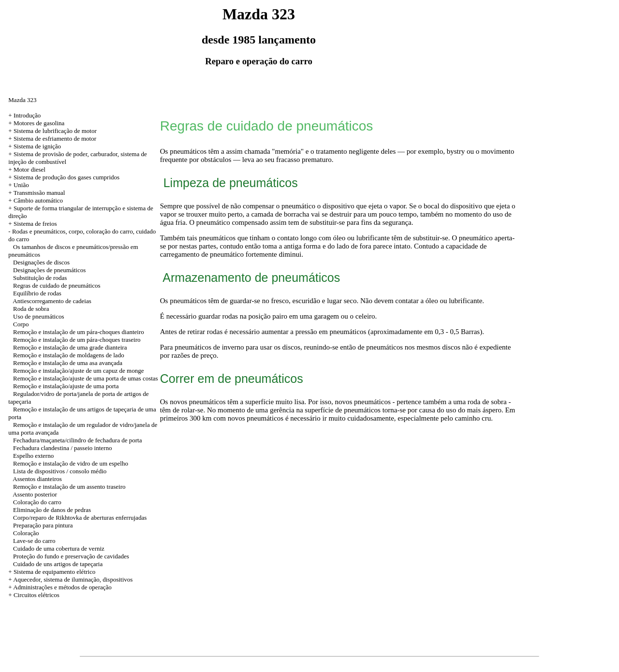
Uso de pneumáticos (38, 316)
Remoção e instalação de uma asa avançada (68, 363)
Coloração (26, 533)
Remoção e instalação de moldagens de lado (69, 355)
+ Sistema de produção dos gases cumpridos (64, 177)
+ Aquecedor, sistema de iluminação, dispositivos (70, 579)
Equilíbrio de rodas (37, 293)
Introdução (27, 115)
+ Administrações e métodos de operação (60, 587)
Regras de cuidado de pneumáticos (57, 285)
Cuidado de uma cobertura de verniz (59, 548)
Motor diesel (29, 169)
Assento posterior (35, 494)
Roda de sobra (31, 309)
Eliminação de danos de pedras (52, 510)
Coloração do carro (37, 502)
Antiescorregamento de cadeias (52, 301)
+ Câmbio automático (36, 200)
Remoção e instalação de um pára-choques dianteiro (79, 332)
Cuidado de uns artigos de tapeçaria (58, 564)
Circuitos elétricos (37, 595)
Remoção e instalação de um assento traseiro (69, 487)
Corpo (21, 324)
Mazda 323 (22, 100)
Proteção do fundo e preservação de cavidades (71, 556)
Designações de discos (41, 262)
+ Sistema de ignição (35, 146)
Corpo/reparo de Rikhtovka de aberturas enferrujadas (80, 518)
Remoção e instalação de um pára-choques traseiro (77, 340)
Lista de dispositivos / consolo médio (60, 471)
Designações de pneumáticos (49, 270)
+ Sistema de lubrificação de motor (52, 131)
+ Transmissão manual (37, 193)
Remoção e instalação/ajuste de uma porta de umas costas (86, 378)
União (21, 185)
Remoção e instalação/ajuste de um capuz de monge (78, 371)
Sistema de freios (35, 224)
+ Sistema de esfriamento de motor (52, 139)
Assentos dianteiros (37, 479)
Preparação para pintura (43, 525)
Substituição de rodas (40, 278)
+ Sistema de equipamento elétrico (52, 572)
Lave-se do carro (34, 541)
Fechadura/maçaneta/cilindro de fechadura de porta (77, 440)
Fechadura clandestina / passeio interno (62, 448)
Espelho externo (33, 456)
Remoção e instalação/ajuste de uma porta (66, 386)
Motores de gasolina (39, 123)
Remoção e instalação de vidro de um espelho (71, 463)
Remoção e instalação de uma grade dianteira (70, 347)
